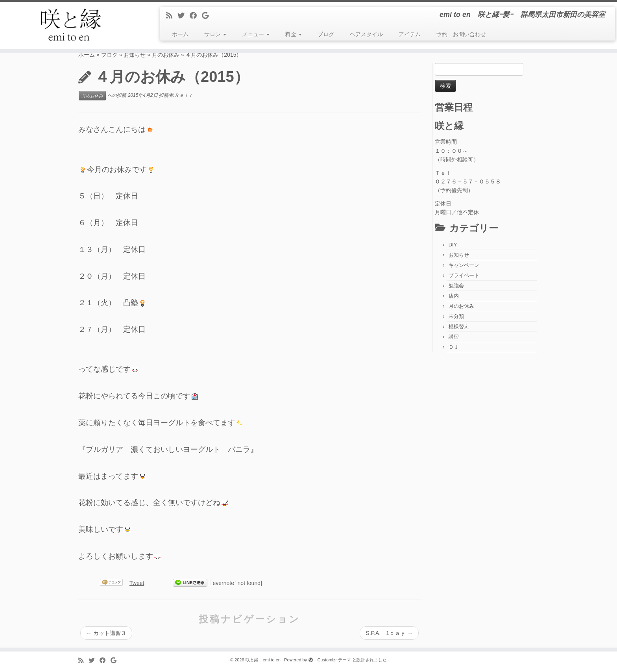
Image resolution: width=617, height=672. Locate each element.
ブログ (326, 34)
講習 (454, 337)
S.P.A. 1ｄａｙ (389, 633)
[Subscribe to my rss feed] (172, 16)
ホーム (180, 34)
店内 (454, 296)
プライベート (464, 275)
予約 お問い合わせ (461, 34)
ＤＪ (454, 347)
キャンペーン (464, 265)
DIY (453, 245)
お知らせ (135, 55)
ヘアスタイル (366, 34)
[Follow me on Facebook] (196, 16)
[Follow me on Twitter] (184, 16)
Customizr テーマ (334, 660)
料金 (294, 34)
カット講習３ (106, 633)
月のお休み (166, 55)
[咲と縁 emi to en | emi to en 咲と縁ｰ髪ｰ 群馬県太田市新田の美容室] (71, 26)
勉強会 (456, 286)
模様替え (459, 327)
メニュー (256, 34)
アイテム (410, 34)
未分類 (456, 316)
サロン (215, 34)
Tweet (137, 583)
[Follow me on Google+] (208, 16)
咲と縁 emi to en (263, 660)
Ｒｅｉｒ (184, 96)
